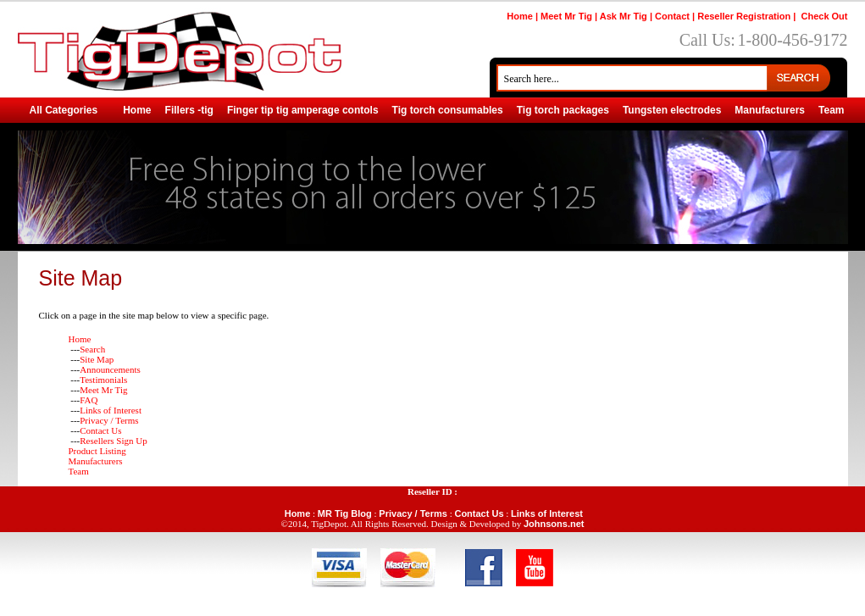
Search (92, 349)
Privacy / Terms (109, 420)
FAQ (89, 400)
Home (520, 16)
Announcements (110, 369)
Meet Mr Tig (566, 16)
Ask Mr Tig (624, 16)
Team (79, 471)
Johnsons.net (554, 524)
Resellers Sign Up (113, 441)
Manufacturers (96, 461)
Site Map (97, 359)
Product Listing (97, 451)
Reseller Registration (744, 16)
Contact (672, 16)
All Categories (64, 110)
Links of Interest (111, 410)
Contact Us (100, 430)
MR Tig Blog (345, 513)
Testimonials (103, 380)
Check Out (824, 16)
